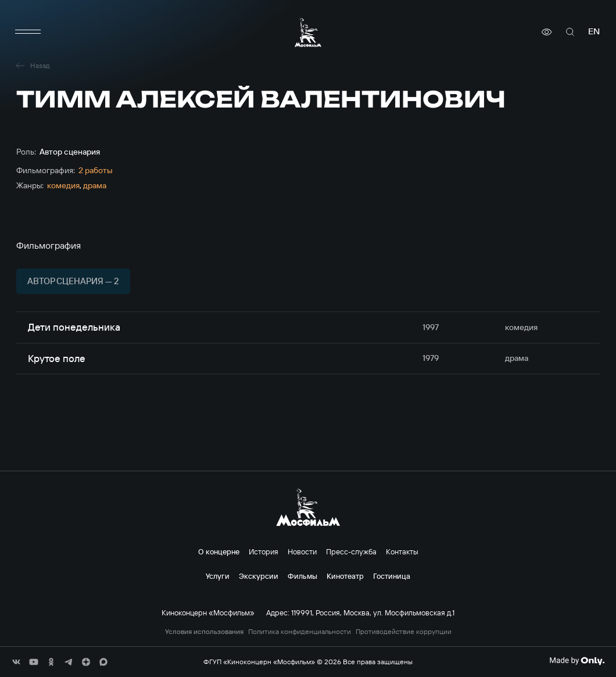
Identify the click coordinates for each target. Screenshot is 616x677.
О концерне (219, 551)
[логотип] (308, 32)
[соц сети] (16, 662)
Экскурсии (259, 576)
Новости (302, 551)
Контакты (402, 551)
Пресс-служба (351, 551)
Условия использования (204, 632)
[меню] (28, 32)
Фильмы (302, 576)
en (594, 32)
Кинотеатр (345, 576)
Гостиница (392, 576)
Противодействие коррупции (404, 632)
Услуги (218, 576)
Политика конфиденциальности (300, 632)
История (264, 551)
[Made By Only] (577, 661)
